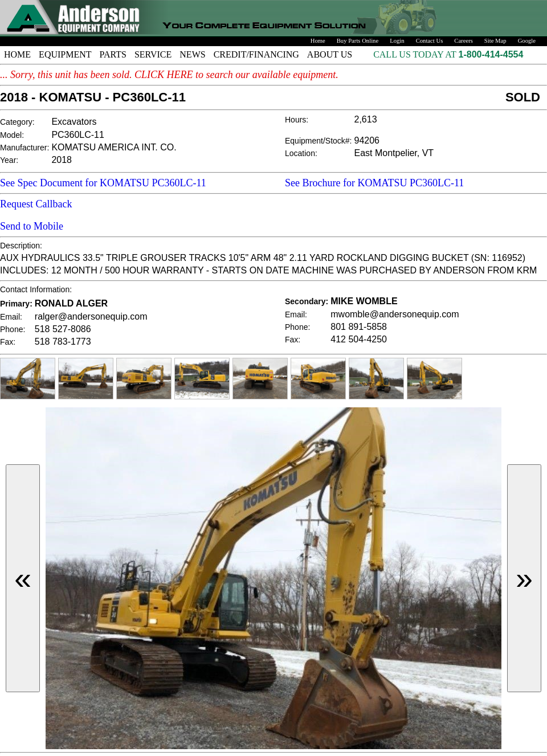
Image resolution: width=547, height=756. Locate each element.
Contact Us (430, 41)
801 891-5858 (359, 327)
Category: (17, 122)
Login (397, 41)
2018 (62, 160)
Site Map (495, 41)
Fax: (8, 342)
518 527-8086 (63, 329)
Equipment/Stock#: (319, 141)
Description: (21, 246)
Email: (11, 317)
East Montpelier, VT (394, 153)
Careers (464, 41)
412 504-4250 (359, 339)
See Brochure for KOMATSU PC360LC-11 (374, 183)
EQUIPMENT (65, 54)
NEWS (192, 54)
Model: (12, 135)
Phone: (13, 329)
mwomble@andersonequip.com (395, 314)
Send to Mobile (32, 226)
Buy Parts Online (358, 41)
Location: (301, 153)
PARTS (113, 54)
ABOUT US (330, 54)
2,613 (366, 119)
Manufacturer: (25, 148)
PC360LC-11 (78, 135)
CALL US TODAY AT (416, 54)
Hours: (297, 120)
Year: (9, 160)
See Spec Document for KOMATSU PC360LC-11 (103, 183)
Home (318, 41)
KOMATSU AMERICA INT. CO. (114, 147)
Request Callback (36, 204)
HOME (17, 54)
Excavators (74, 122)
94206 (367, 140)
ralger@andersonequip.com (91, 316)
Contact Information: (36, 289)
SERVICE (153, 54)
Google (527, 41)
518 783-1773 (63, 342)
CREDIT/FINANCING (256, 54)
